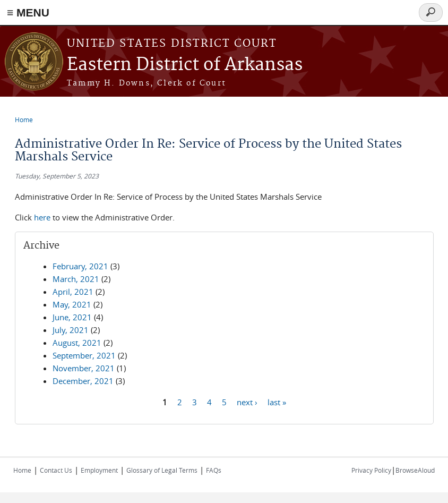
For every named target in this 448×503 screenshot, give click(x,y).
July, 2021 (71, 330)
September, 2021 (84, 355)
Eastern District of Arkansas (185, 65)
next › (247, 402)
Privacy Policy (371, 470)
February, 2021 (80, 266)
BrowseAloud (415, 470)
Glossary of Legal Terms (162, 470)
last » (277, 402)
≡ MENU (28, 12)
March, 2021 (76, 279)
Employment (99, 470)
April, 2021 (73, 292)
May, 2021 (72, 304)
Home (24, 120)
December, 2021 (83, 381)
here (42, 217)
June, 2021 (72, 317)
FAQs (214, 470)
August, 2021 (77, 343)
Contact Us (56, 470)
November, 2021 (84, 368)
